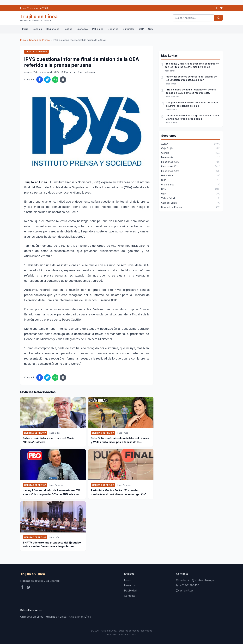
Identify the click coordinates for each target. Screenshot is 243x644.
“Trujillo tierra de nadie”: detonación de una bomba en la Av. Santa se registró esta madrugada (191, 91)
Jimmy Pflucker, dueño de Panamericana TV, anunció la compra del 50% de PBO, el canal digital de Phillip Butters (52, 492)
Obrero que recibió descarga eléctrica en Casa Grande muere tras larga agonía (192, 117)
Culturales (129, 29)
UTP (141, 29)
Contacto (130, 596)
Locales (37, 29)
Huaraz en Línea (56, 617)
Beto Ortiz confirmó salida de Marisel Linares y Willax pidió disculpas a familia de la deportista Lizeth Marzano (120, 440)
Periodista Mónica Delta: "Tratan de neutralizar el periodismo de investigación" (119, 492)
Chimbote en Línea (32, 617)
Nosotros (130, 585)
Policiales (98, 29)
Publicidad (130, 591)
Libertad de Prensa (39, 40)
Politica (68, 29)
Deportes (113, 29)
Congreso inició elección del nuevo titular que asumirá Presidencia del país (192, 104)
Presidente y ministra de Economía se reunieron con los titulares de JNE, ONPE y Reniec (192, 65)
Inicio (25, 29)
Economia (82, 29)
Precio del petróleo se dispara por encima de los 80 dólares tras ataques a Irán (191, 78)
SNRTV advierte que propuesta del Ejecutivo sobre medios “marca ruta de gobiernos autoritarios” (52, 545)
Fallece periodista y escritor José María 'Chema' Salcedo (49, 440)
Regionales (53, 29)
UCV (151, 29)
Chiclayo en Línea (80, 617)
